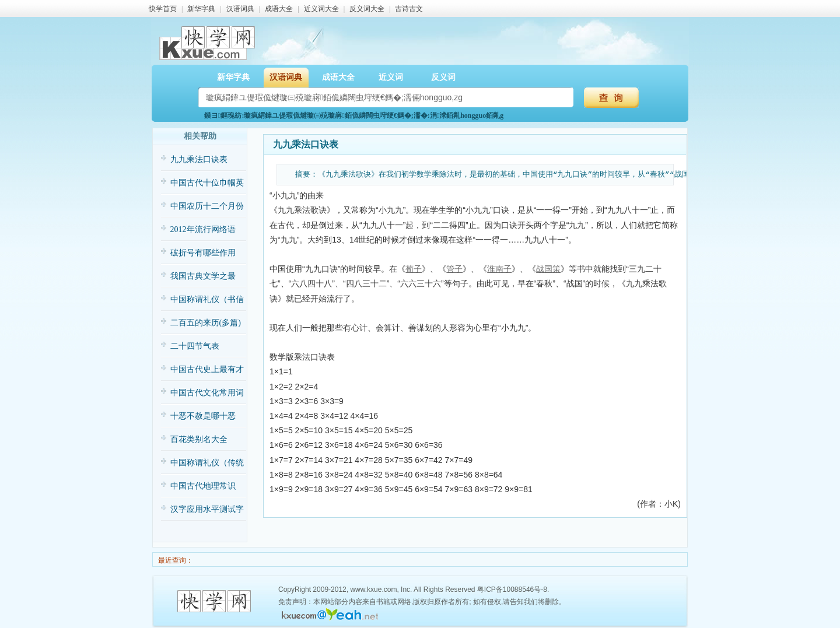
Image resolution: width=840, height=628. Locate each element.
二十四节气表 (195, 346)
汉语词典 (240, 9)
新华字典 (201, 9)
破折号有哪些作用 (203, 253)
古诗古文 (409, 9)
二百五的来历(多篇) (206, 323)
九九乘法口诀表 (199, 159)
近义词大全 (321, 9)
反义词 (443, 77)
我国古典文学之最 (203, 276)
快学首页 (163, 9)
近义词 (391, 77)
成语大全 (279, 9)
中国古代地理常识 (203, 486)
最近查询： (175, 560)
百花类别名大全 (199, 439)
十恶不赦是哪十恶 (203, 416)
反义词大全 (367, 9)
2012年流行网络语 (203, 229)
